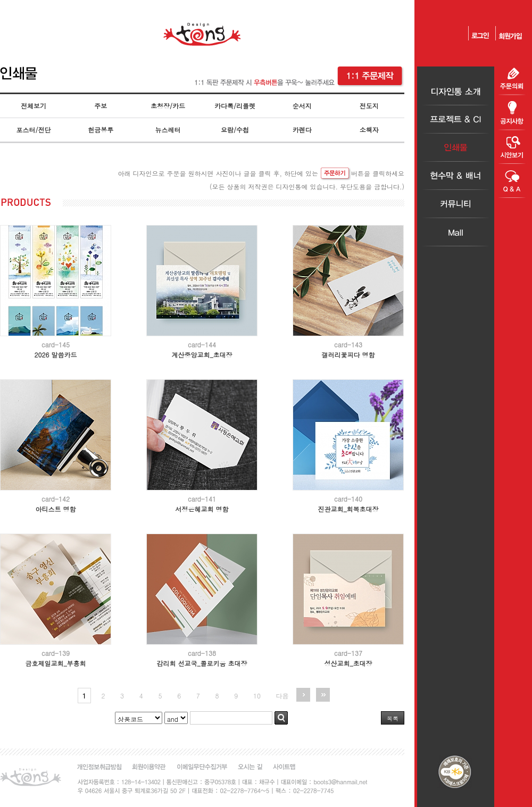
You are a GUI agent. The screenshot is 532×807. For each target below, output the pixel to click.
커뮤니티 (456, 204)
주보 (101, 106)
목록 (393, 718)
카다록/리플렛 (235, 106)
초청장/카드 (168, 106)
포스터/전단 (34, 130)
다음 (282, 696)
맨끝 (323, 695)
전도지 (369, 106)
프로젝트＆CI (456, 119)
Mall (456, 232)
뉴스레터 (168, 130)
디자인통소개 (456, 91)
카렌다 (302, 130)
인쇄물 (456, 148)
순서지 (302, 106)
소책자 (369, 130)
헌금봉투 (101, 130)
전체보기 (34, 106)
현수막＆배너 (456, 176)
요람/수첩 (235, 130)
